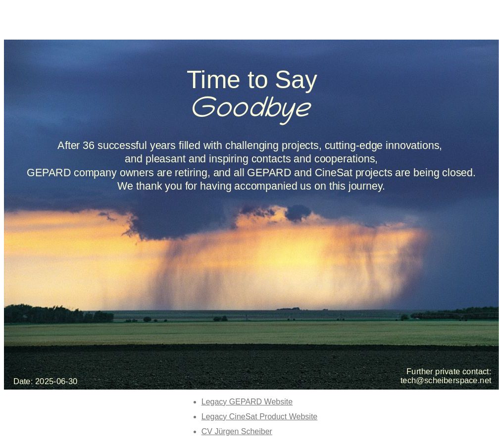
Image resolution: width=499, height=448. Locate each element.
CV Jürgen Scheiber (237, 431)
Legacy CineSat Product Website (260, 417)
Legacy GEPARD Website (247, 402)
